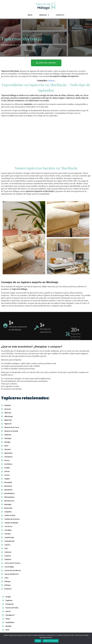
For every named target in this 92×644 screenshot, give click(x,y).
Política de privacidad (51, 641)
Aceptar (38, 641)
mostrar (51, 81)
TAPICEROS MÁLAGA (8, 47)
